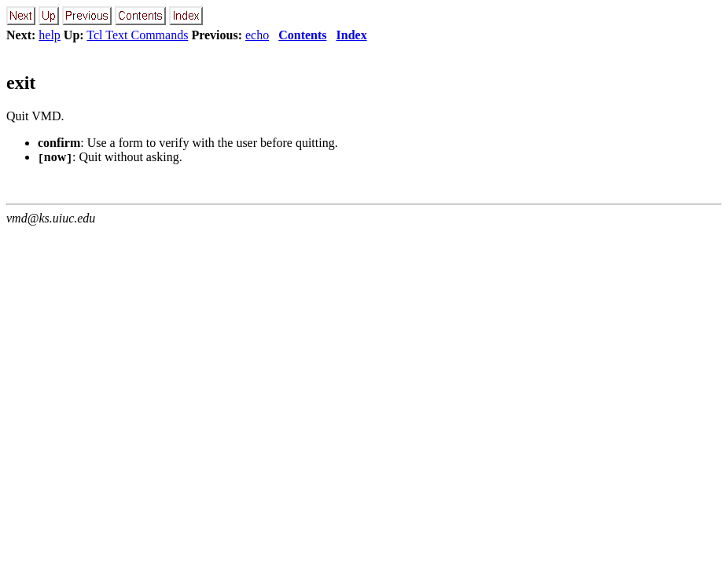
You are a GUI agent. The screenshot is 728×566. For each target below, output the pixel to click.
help (50, 35)
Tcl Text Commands (137, 35)
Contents (302, 35)
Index (352, 35)
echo (257, 35)
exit (21, 83)
